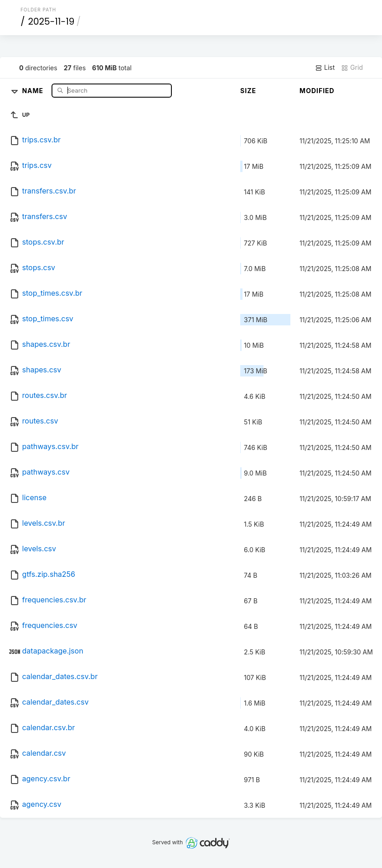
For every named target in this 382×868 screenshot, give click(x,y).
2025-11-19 (51, 21)
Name (34, 90)
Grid (352, 68)
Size (248, 91)
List (325, 68)
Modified (317, 91)
